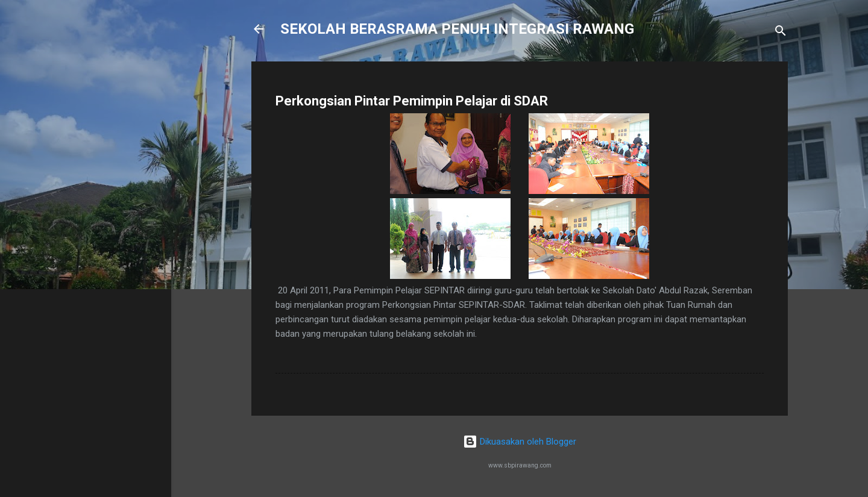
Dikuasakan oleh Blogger (520, 442)
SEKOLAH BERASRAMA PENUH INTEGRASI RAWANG (457, 29)
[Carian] (781, 33)
